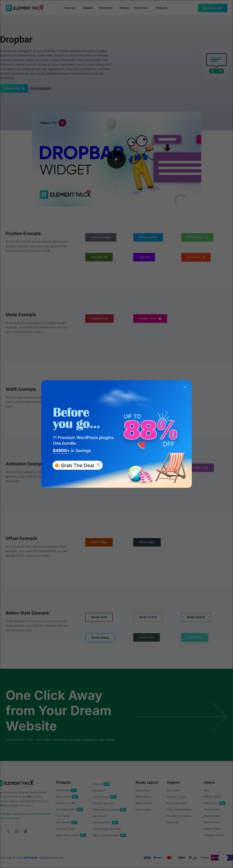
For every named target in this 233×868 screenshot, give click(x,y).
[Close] (185, 387)
